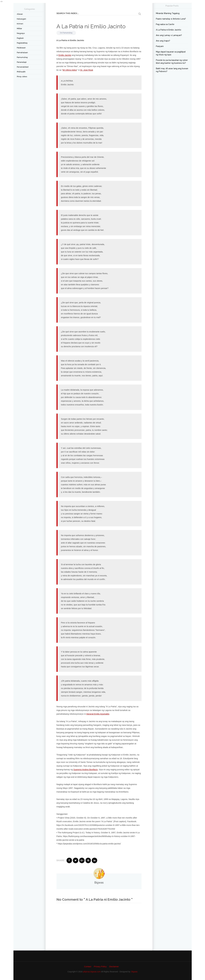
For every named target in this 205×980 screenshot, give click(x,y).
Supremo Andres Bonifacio (86, 769)
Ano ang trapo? (163, 41)
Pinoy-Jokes (22, 77)
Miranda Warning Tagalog (168, 13)
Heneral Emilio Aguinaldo (98, 714)
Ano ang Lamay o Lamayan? (169, 35)
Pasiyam (160, 46)
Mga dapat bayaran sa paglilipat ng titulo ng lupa (171, 53)
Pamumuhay (22, 57)
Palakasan (21, 48)
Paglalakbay (22, 43)
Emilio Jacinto (65, 55)
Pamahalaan (22, 53)
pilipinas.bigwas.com (92, 972)
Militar (19, 28)
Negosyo (21, 33)
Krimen (20, 24)
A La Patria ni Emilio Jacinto (91, 26)
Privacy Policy (100, 966)
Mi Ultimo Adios (70, 70)
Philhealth (21, 72)
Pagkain (20, 38)
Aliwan (20, 14)
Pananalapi (22, 62)
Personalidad (23, 67)
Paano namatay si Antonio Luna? (171, 19)
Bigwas (134, 972)
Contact (88, 966)
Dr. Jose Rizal (87, 70)
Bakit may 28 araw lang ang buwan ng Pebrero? (172, 70)
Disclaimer (114, 966)
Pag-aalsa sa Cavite (165, 24)
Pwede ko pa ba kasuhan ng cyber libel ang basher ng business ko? (172, 62)
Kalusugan (21, 19)
